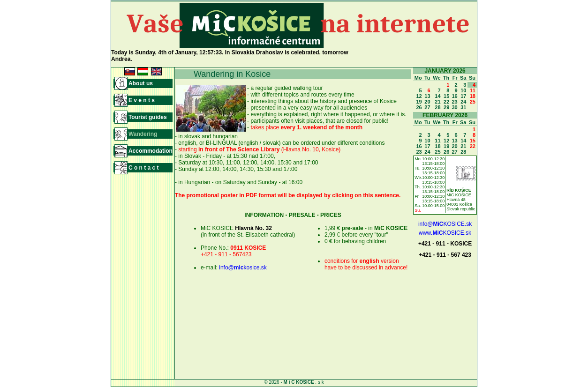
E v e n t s (142, 100)
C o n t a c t (144, 168)
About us (141, 83)
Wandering (143, 134)
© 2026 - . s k (294, 382)
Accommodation (151, 151)
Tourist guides (148, 117)
